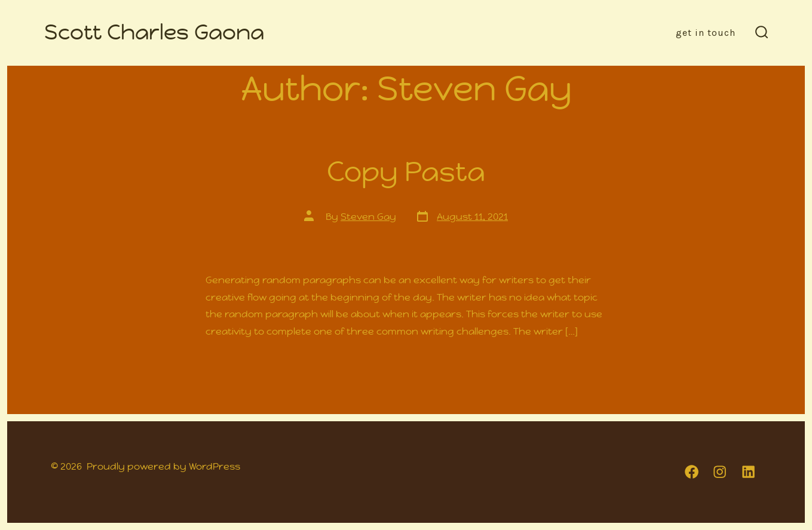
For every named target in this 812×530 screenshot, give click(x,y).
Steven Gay (368, 217)
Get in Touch (706, 33)
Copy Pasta (406, 171)
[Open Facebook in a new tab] (692, 472)
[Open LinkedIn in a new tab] (748, 472)
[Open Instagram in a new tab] (720, 472)
